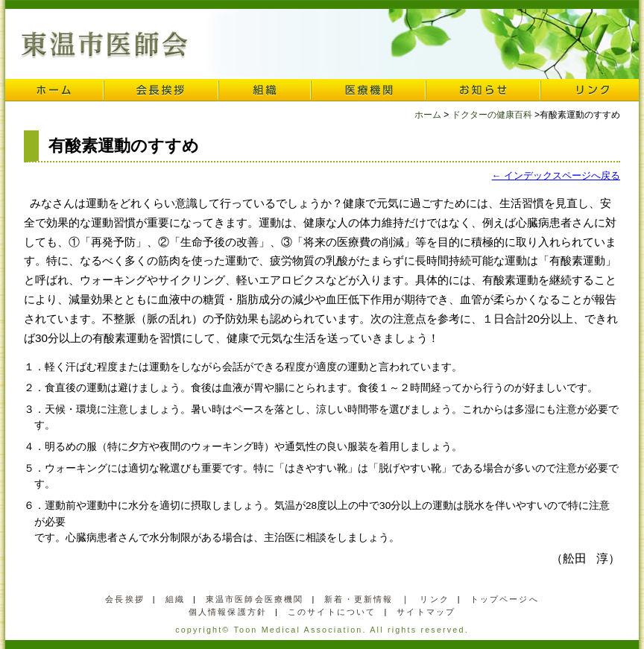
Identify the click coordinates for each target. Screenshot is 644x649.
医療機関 (368, 90)
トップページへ (505, 599)
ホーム (54, 90)
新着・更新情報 (359, 599)
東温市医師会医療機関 (255, 599)
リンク (590, 90)
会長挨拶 (161, 90)
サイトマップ (426, 612)
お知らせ (483, 90)
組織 (265, 90)
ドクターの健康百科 (492, 115)
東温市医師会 (105, 45)
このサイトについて (332, 612)
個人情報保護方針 (228, 612)
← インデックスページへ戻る (556, 175)
